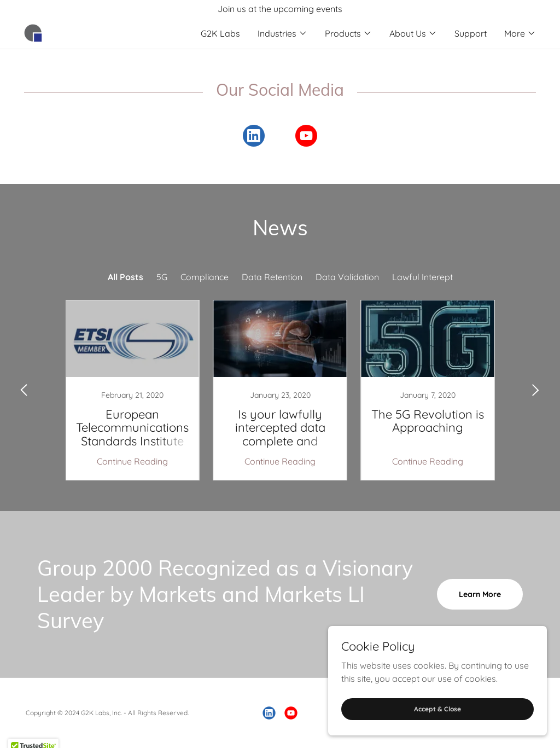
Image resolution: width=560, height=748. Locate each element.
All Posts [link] (126, 277)
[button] (282, 33)
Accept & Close (437, 709)
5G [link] (162, 277)
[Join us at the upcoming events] (280, 9)
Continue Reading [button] (132, 461)
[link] (33, 32)
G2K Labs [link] (220, 33)
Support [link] (471, 33)
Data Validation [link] (347, 277)
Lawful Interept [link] (422, 277)
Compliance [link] (205, 277)
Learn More (480, 594)
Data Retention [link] (272, 277)
